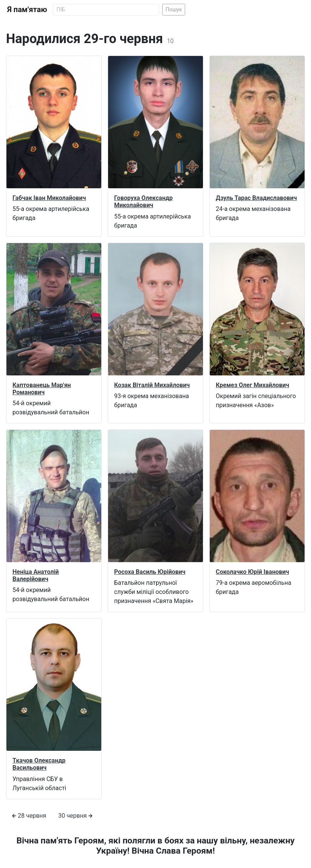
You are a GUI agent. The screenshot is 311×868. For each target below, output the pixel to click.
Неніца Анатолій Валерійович (36, 575)
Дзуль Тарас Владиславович (256, 198)
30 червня (75, 816)
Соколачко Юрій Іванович (252, 572)
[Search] (106, 10)
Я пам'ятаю (27, 9)
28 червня (29, 816)
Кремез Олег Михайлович (252, 385)
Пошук (174, 9)
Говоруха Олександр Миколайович (143, 201)
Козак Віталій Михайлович (152, 385)
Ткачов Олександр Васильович (39, 764)
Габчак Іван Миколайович (49, 198)
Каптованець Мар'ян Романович (42, 389)
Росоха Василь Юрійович (150, 572)
